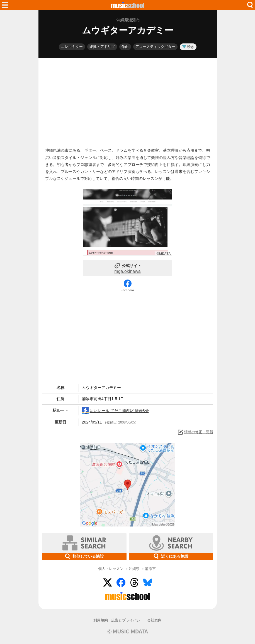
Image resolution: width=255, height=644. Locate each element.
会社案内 (154, 620)
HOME (128, 5)
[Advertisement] (128, 101)
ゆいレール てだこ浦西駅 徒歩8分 (115, 411)
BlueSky (148, 582)
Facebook (127, 290)
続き (188, 47)
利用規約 (101, 620)
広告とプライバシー (127, 620)
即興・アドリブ (102, 47)
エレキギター (72, 47)
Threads (134, 582)
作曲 (125, 47)
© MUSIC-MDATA (128, 631)
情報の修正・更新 (195, 432)
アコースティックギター (155, 47)
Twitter (108, 582)
